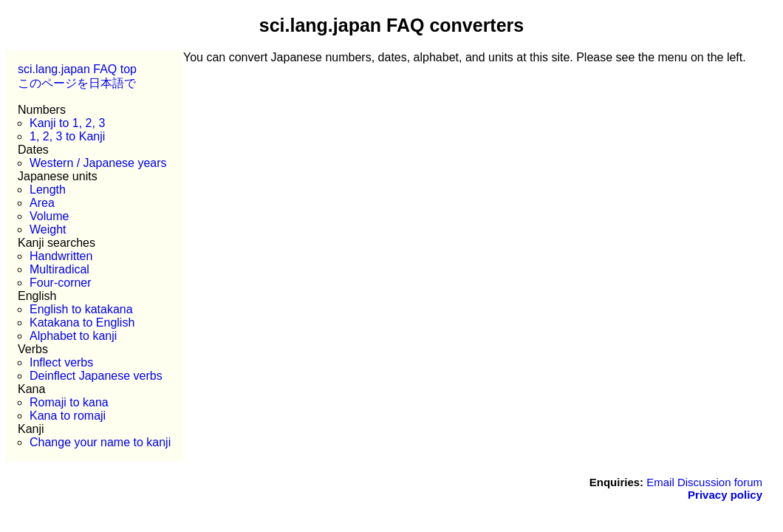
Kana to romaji (68, 416)
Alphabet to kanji (73, 336)
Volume (49, 216)
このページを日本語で (77, 83)
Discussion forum (720, 482)
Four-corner (61, 283)
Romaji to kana (69, 402)
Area (42, 203)
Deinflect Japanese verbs (96, 376)
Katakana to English (82, 323)
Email (660, 482)
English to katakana (81, 309)
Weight (48, 229)
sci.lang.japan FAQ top (77, 69)
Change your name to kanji (100, 442)
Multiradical (59, 269)
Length (48, 190)
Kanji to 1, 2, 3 (67, 123)
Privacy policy (725, 495)
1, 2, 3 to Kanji (67, 136)
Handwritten (61, 256)
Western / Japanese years (98, 163)
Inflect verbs (61, 362)
